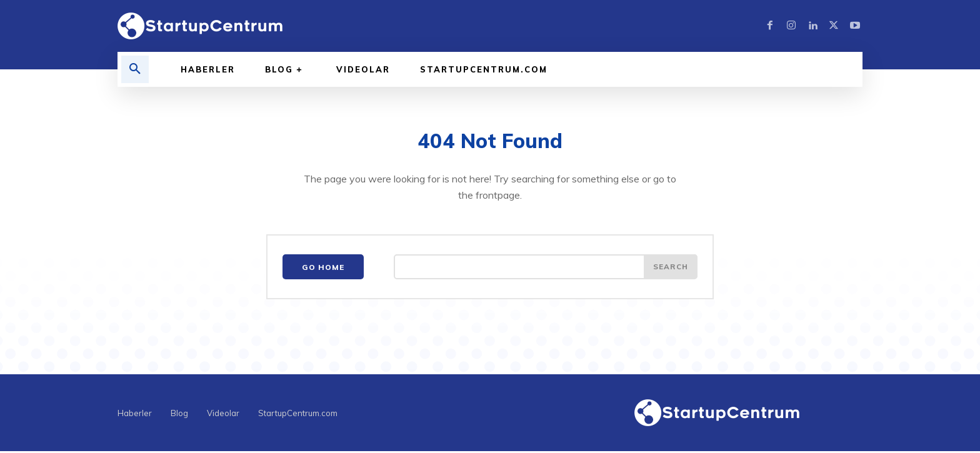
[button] (135, 69)
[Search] (670, 269)
